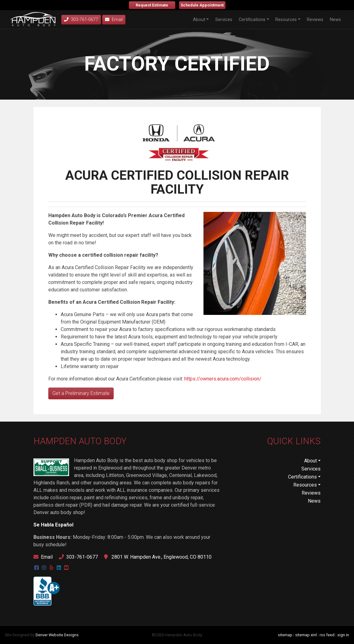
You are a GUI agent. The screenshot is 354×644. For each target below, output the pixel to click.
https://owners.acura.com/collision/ (223, 379)
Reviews (315, 20)
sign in (343, 635)
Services (224, 20)
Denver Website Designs (57, 635)
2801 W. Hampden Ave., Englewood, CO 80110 (158, 557)
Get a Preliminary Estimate (81, 393)
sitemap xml (306, 635)
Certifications (252, 20)
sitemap (285, 635)
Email (114, 19)
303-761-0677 (78, 557)
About (199, 20)
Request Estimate (152, 5)
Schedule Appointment (202, 5)
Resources (286, 20)
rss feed (327, 635)
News (335, 20)
